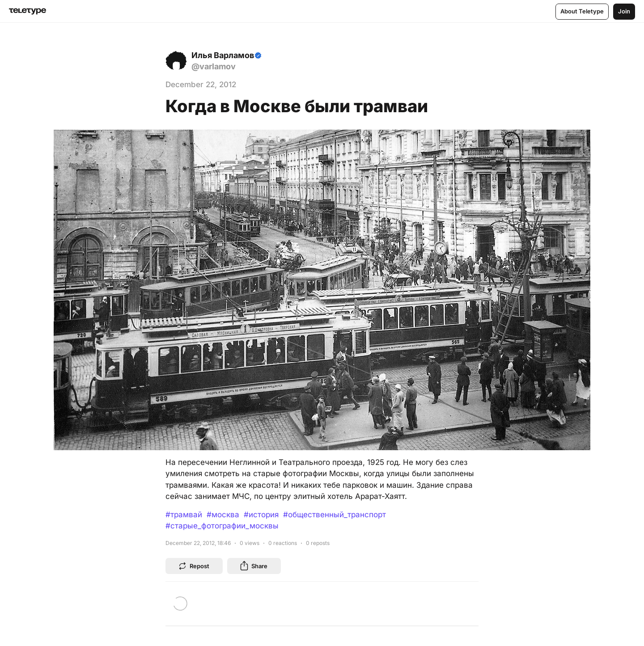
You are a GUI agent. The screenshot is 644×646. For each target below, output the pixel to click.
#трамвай (184, 515)
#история (261, 515)
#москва (223, 515)
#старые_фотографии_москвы (222, 526)
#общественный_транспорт (335, 515)
